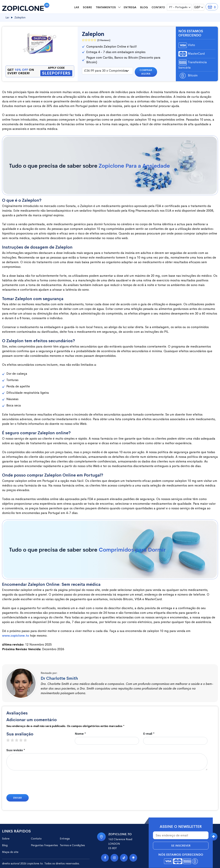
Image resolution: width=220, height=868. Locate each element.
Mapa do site (10, 852)
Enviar (18, 798)
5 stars (27, 740)
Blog (144, 7)
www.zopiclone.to (16, 636)
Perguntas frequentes (44, 845)
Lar (77, 7)
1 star (10, 740)
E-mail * (149, 734)
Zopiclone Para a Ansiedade (134, 166)
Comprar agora (146, 72)
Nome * (80, 734)
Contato (158, 7)
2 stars (14, 740)
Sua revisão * (16, 750)
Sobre (87, 7)
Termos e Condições (72, 845)
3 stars (18, 740)
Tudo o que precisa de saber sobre (89, 166)
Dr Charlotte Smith (59, 678)
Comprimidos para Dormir (132, 550)
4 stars (23, 740)
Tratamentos (106, 7)
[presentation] (32, 784)
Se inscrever (181, 846)
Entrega (130, 7)
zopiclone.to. (35, 863)
